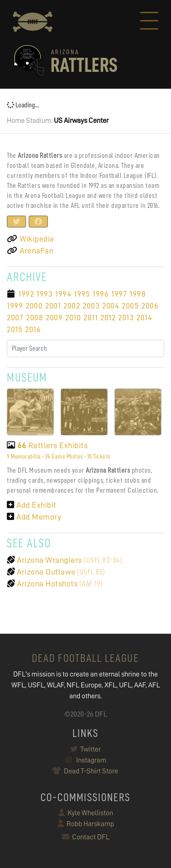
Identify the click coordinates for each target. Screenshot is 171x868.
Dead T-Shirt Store (85, 771)
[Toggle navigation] (149, 22)
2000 (34, 306)
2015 (15, 329)
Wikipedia (31, 239)
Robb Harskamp (86, 824)
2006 (150, 306)
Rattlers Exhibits (47, 445)
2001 (53, 306)
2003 (91, 306)
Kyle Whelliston (86, 813)
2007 (15, 318)
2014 (144, 318)
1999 (15, 306)
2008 (34, 318)
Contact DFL (86, 837)
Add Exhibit (32, 505)
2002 (72, 306)
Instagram (86, 760)
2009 (54, 318)
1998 (137, 294)
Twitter (85, 749)
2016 (33, 329)
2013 (126, 318)
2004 (111, 306)
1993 (44, 294)
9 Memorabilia (24, 456)
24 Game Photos (64, 456)
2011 (91, 318)
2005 (130, 306)
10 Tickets (99, 456)
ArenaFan (30, 251)
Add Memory (34, 517)
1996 (101, 294)
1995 (82, 294)
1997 (119, 294)
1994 (63, 294)
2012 (108, 318)
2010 (73, 318)
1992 (26, 294)
